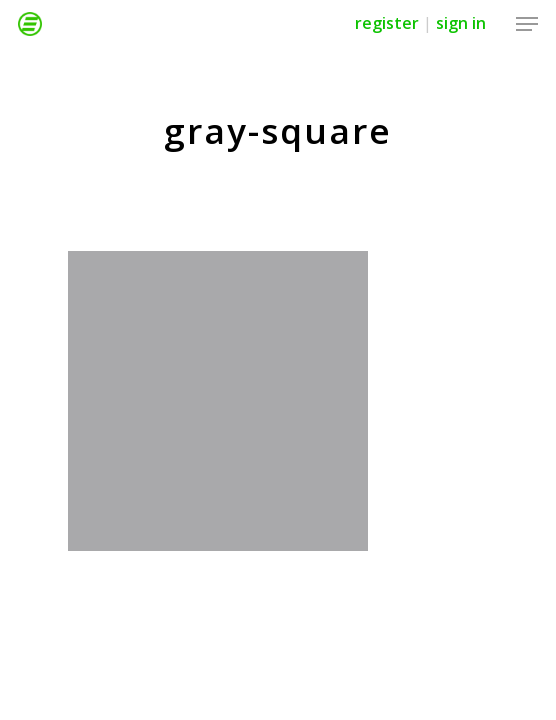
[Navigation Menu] (527, 24)
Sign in (461, 23)
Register (387, 23)
